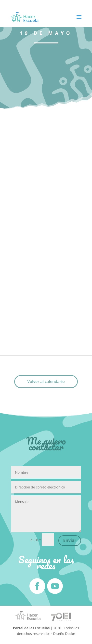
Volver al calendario (46, 381)
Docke (70, 634)
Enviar (70, 540)
